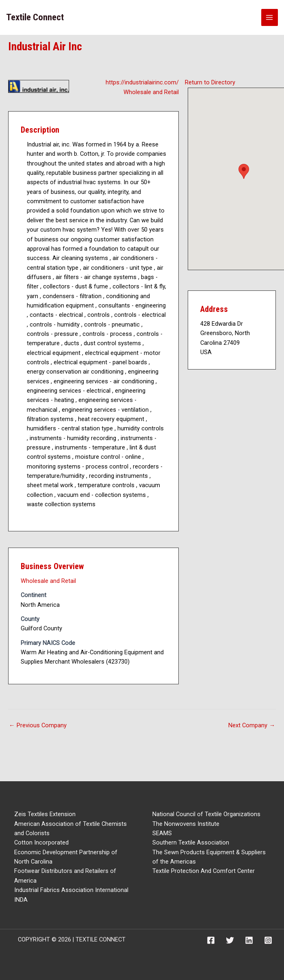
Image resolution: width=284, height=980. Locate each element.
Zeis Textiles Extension (45, 814)
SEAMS (162, 833)
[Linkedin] (249, 940)
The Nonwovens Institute (186, 824)
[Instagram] (268, 940)
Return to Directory (210, 82)
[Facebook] (211, 940)
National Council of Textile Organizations (206, 814)
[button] (244, 171)
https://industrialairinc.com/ (142, 82)
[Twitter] (230, 940)
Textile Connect (35, 17)
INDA (21, 900)
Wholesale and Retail (151, 92)
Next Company (252, 725)
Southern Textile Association (191, 842)
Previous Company (38, 725)
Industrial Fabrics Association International (71, 890)
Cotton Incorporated (41, 842)
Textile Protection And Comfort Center (204, 871)
